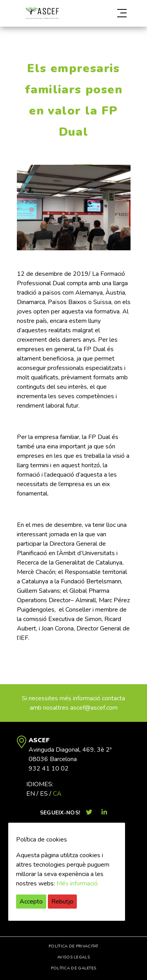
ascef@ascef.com (94, 708)
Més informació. (78, 883)
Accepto (31, 902)
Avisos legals (73, 957)
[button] (113, 13)
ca (57, 794)
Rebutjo (62, 902)
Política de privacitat (73, 946)
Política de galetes (74, 968)
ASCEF (42, 13)
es (44, 794)
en (31, 794)
